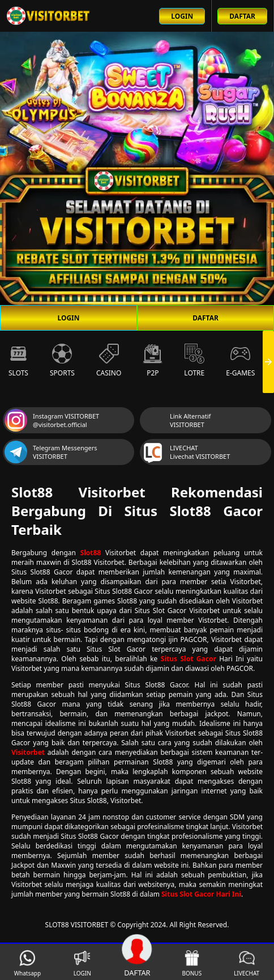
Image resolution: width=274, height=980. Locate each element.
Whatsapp (27, 963)
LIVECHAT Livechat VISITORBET (186, 452)
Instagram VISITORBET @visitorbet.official (52, 420)
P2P (153, 361)
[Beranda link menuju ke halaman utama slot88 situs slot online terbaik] (49, 16)
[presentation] (268, 362)
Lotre (194, 361)
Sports (62, 361)
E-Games (240, 361)
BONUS (192, 963)
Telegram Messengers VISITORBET (51, 452)
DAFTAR (205, 318)
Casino (109, 361)
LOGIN (68, 318)
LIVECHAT (247, 963)
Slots (18, 361)
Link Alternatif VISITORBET (176, 420)
